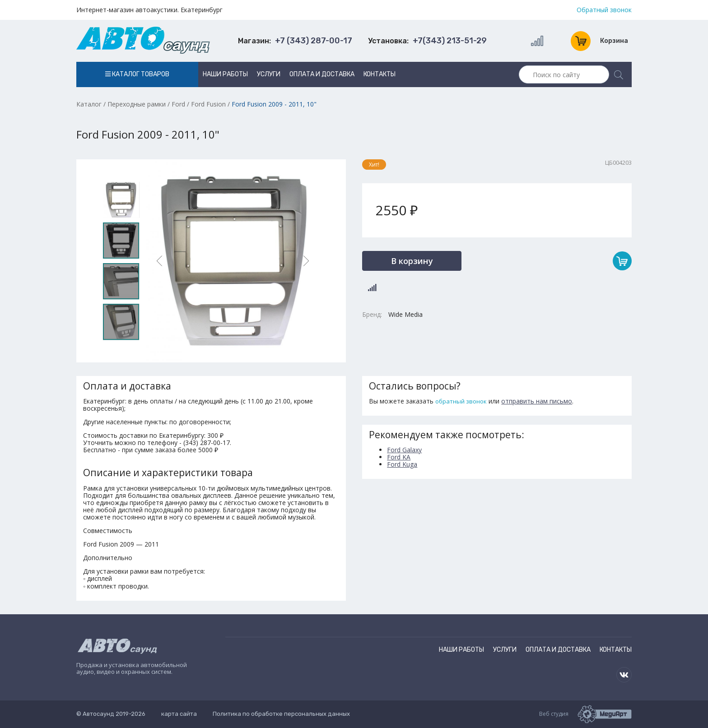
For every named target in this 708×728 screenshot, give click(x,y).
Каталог (89, 104)
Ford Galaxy (404, 450)
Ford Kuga (402, 464)
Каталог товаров (137, 74)
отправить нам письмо (537, 401)
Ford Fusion (208, 104)
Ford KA (399, 457)
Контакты (380, 74)
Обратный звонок (604, 10)
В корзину (412, 261)
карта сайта (179, 714)
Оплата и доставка (322, 74)
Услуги (269, 74)
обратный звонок (461, 401)
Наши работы (225, 74)
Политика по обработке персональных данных (281, 714)
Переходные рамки (137, 104)
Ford (178, 104)
